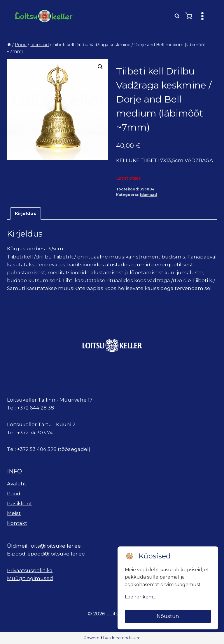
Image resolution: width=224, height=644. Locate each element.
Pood (14, 494)
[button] (100, 67)
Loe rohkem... (140, 597)
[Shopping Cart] (189, 16)
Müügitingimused (30, 578)
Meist (14, 513)
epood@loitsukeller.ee (56, 554)
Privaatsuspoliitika (30, 570)
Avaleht (17, 484)
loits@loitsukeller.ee (55, 546)
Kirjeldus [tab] (26, 213)
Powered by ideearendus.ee (112, 638)
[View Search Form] (177, 16)
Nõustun (168, 616)
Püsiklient (20, 504)
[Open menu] (202, 16)
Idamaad (148, 195)
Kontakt (17, 523)
